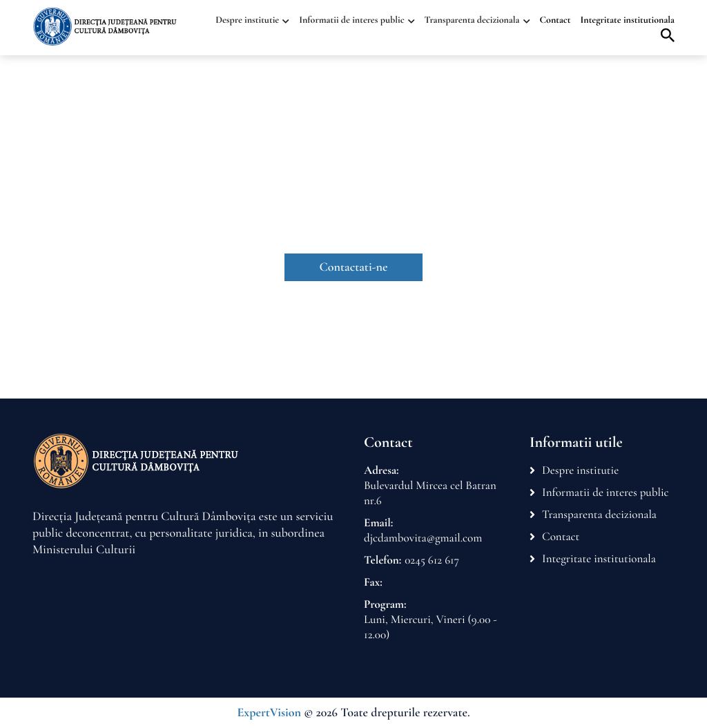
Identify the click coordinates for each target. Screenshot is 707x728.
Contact (555, 20)
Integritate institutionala (628, 20)
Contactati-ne (354, 267)
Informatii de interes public (351, 20)
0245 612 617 (432, 560)
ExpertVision (269, 713)
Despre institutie (247, 20)
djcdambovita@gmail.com (423, 538)
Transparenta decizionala (472, 20)
